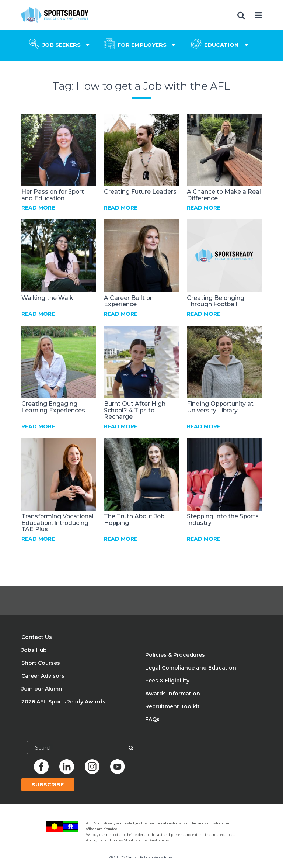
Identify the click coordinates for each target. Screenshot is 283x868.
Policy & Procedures (156, 857)
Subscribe (48, 785)
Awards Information (173, 694)
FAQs (152, 719)
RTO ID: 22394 (120, 857)
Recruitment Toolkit (172, 706)
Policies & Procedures (175, 655)
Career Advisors (43, 676)
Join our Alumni (43, 689)
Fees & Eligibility (167, 681)
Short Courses (41, 663)
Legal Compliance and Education (191, 668)
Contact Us (37, 637)
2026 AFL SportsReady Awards (63, 702)
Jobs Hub (34, 650)
